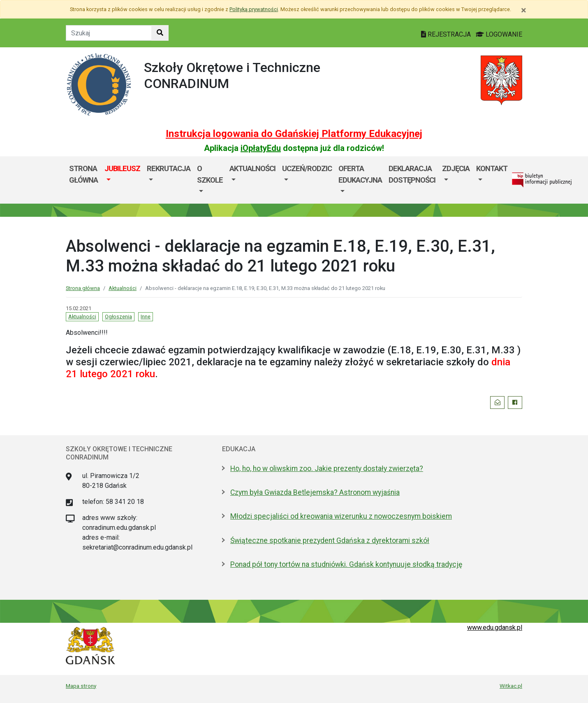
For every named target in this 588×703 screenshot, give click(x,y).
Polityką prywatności (254, 9)
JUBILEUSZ (122, 168)
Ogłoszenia (118, 317)
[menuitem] (122, 180)
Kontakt (492, 168)
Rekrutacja (169, 168)
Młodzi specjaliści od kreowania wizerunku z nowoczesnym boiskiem (341, 516)
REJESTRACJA (447, 34)
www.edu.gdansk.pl (495, 628)
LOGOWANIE (499, 34)
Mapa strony (81, 686)
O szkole (210, 174)
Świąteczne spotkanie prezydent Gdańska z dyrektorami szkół (330, 541)
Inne (146, 317)
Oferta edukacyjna (360, 174)
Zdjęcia (456, 168)
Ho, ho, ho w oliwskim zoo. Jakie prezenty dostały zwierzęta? (327, 469)
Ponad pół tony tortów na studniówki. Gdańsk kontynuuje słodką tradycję (346, 564)
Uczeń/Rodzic (307, 168)
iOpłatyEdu (261, 148)
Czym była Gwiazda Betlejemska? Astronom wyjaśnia (315, 492)
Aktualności (252, 168)
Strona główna (83, 174)
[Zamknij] (524, 10)
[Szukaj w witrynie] (160, 33)
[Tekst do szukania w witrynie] (109, 33)
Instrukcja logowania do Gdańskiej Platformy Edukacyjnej (294, 134)
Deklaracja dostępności (412, 174)
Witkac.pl (511, 686)
